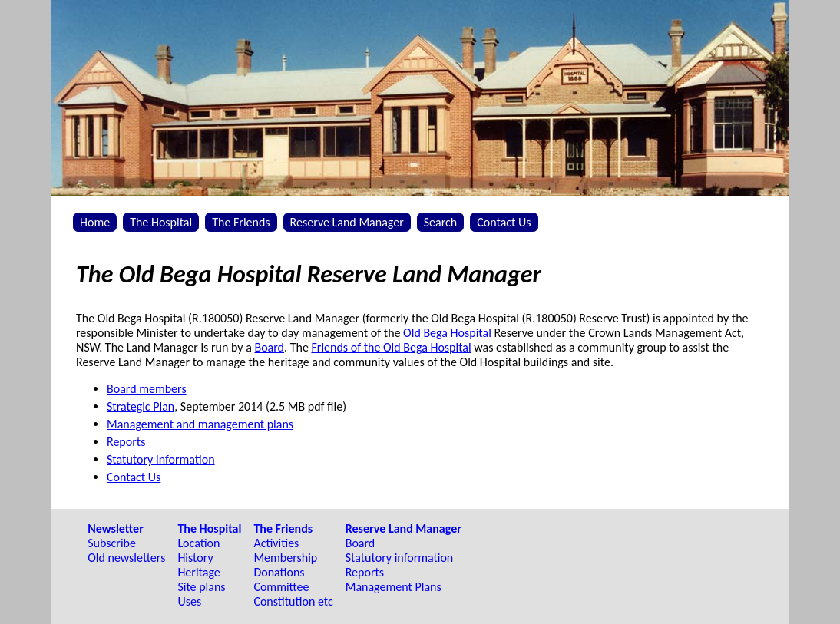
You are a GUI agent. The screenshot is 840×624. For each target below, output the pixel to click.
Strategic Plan (141, 406)
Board (269, 347)
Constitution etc (293, 601)
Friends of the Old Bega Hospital (391, 347)
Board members (147, 389)
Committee (281, 587)
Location (198, 543)
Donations (279, 572)
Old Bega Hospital (447, 333)
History (195, 558)
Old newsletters (126, 558)
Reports (126, 442)
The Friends (241, 222)
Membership (285, 558)
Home (95, 222)
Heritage (198, 572)
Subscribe (112, 543)
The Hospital (161, 222)
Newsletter (116, 528)
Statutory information (161, 459)
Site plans (201, 587)
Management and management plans (200, 424)
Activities (276, 543)
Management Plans (394, 587)
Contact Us (504, 222)
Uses (189, 601)
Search (441, 222)
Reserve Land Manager (347, 222)
